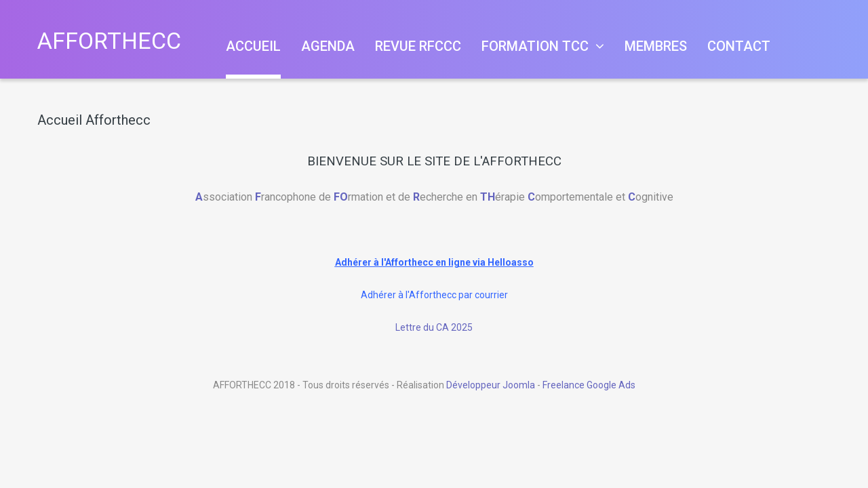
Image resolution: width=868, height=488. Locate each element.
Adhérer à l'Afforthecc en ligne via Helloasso (434, 262)
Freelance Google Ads (589, 385)
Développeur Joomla (491, 385)
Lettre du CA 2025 (434, 327)
